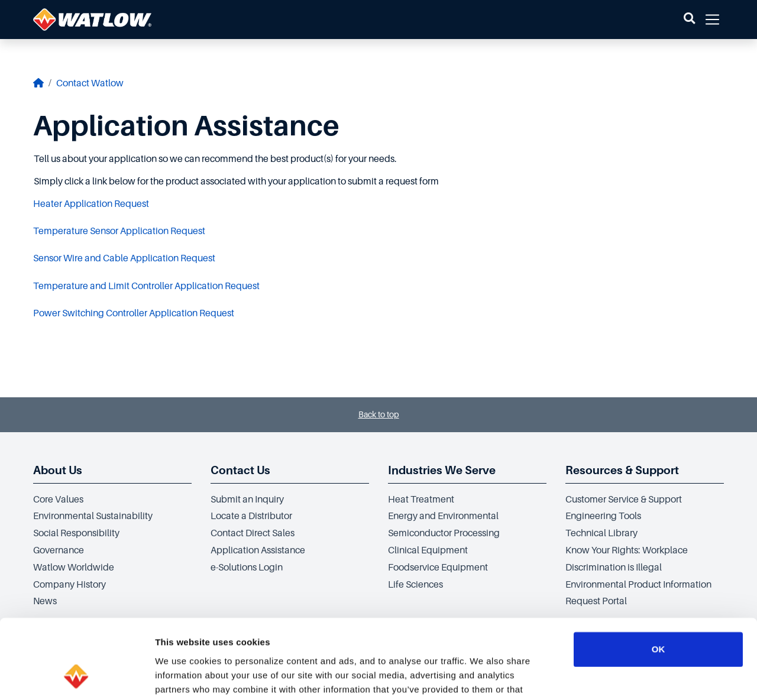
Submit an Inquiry (247, 500)
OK (659, 574)
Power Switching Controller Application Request (134, 313)
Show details (621, 677)
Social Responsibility (76, 533)
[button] (689, 20)
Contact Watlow (90, 83)
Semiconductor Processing (444, 533)
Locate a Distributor (251, 516)
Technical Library (601, 533)
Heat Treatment (421, 500)
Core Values (58, 500)
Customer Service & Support (624, 500)
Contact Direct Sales (253, 533)
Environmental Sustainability (93, 516)
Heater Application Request (91, 204)
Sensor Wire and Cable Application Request (124, 258)
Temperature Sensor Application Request (119, 231)
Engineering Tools (603, 516)
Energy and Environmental (443, 516)
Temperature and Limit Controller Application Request (146, 286)
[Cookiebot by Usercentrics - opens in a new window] (77, 677)
